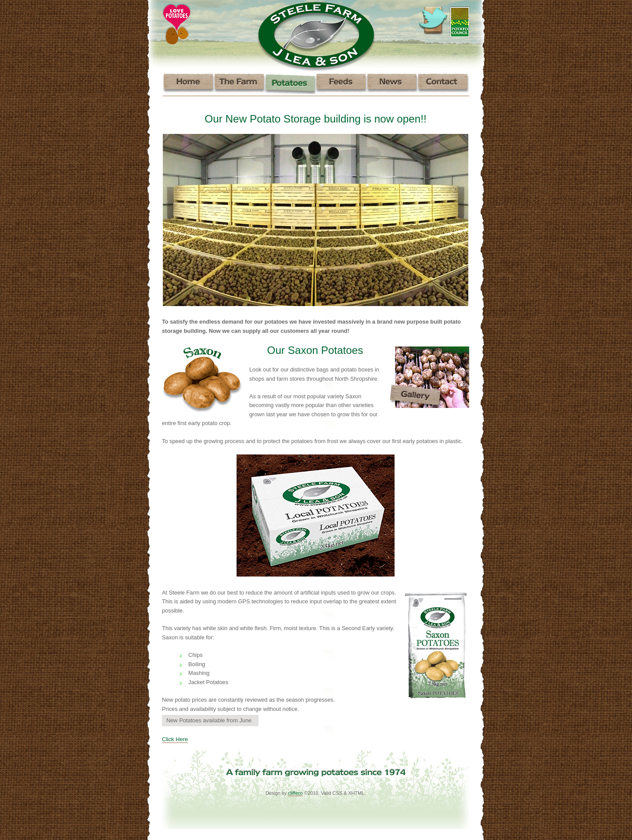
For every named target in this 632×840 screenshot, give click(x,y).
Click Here (175, 739)
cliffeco (295, 793)
